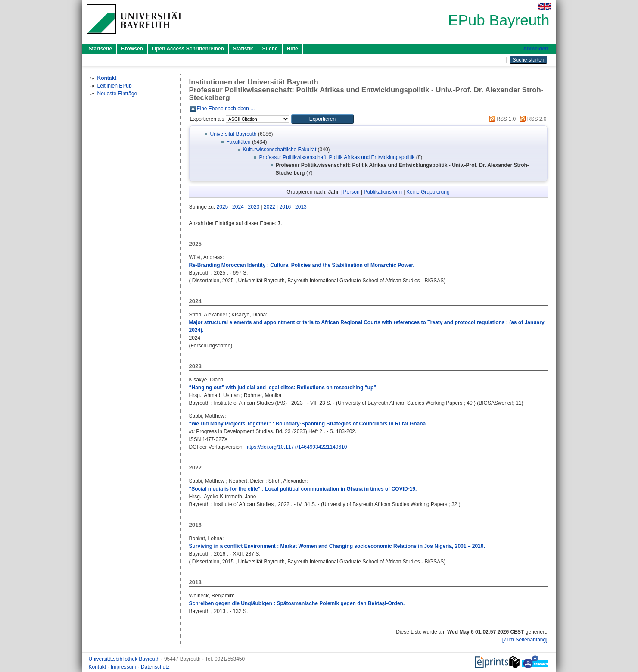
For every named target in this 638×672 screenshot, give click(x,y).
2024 (238, 207)
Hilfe (293, 49)
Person (352, 192)
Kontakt (98, 667)
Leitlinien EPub (115, 86)
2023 (254, 207)
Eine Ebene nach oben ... (226, 109)
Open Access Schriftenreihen (188, 49)
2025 (223, 207)
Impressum (124, 667)
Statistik (243, 49)
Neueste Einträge (117, 94)
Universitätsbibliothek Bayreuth (125, 659)
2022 (269, 207)
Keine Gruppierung (428, 192)
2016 (285, 207)
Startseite (101, 49)
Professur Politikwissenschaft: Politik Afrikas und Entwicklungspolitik (337, 157)
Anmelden (535, 49)
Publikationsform (383, 192)
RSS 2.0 (532, 119)
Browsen (132, 49)
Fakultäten (239, 142)
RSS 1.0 (501, 119)
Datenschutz (155, 667)
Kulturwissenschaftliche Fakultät (280, 150)
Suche (270, 49)
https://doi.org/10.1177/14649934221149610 (296, 447)
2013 (301, 207)
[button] (322, 119)
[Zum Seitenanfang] (525, 640)
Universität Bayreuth (233, 134)
